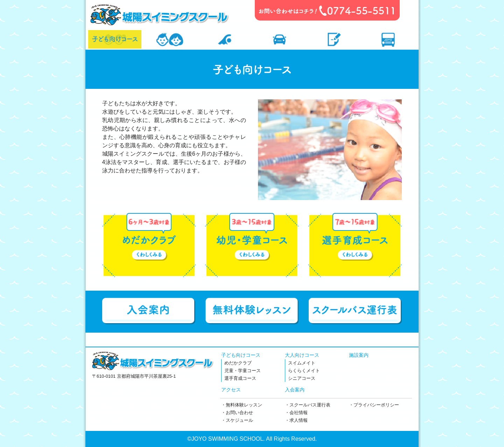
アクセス (231, 390)
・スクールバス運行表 (308, 405)
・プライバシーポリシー (374, 405)
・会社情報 (296, 413)
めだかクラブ (238, 363)
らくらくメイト (304, 371)
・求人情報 (296, 420)
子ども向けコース (241, 355)
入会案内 (295, 390)
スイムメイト (302, 363)
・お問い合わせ (237, 413)
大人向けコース (302, 355)
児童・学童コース (243, 371)
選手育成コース (240, 378)
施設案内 (359, 355)
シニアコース (302, 378)
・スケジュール (237, 420)
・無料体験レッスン (242, 405)
